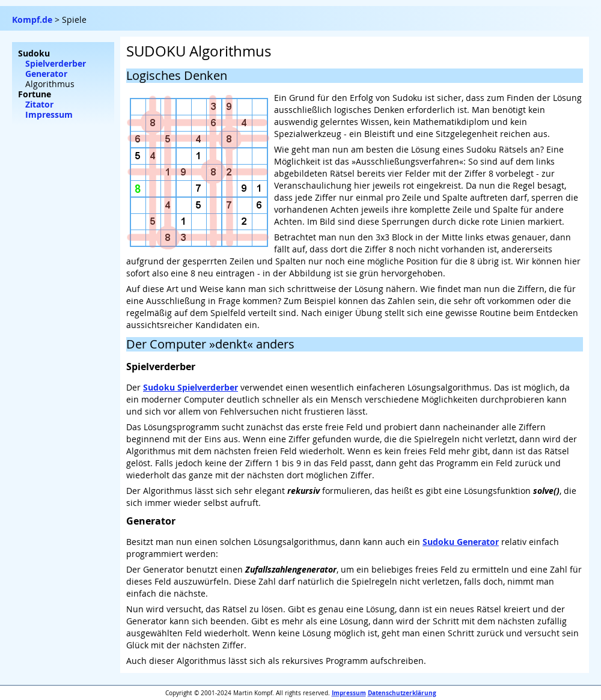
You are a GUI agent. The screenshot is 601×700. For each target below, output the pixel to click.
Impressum (349, 693)
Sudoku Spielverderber (191, 387)
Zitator (39, 104)
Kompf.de (32, 20)
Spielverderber (56, 63)
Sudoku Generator (461, 542)
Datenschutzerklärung (402, 693)
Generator (46, 74)
